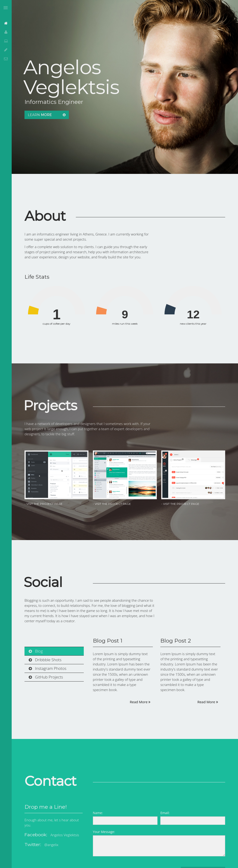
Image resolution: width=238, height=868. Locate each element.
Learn (47, 115)
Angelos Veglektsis (65, 835)
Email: (165, 813)
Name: (98, 813)
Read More (140, 702)
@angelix (51, 845)
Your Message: (104, 832)
